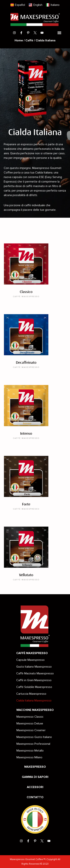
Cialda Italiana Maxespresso (34, 701)
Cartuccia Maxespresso (31, 694)
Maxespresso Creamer (31, 730)
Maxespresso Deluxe (30, 723)
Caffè (29, 40)
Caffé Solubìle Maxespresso (34, 687)
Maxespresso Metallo (30, 751)
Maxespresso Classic (30, 717)
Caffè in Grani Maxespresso (34, 680)
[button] (59, 33)
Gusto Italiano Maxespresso (34, 667)
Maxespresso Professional (33, 744)
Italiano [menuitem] (55, 5)
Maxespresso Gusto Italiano (34, 737)
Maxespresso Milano (29, 757)
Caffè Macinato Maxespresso (35, 673)
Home (19, 40)
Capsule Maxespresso (30, 660)
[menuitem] (18, 5)
